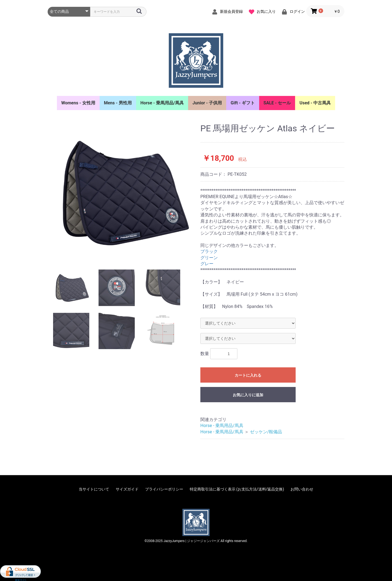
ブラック (209, 251)
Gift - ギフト (243, 103)
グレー (207, 264)
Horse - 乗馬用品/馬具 (162, 103)
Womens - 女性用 (78, 103)
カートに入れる (248, 375)
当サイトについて (94, 489)
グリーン (209, 258)
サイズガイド (127, 489)
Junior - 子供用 (207, 103)
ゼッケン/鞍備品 (266, 432)
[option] (122, 193)
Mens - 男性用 (118, 103)
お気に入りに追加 (248, 395)
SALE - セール (277, 103)
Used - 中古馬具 (315, 103)
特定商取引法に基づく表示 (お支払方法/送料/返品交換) (237, 489)
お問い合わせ (302, 489)
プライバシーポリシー (164, 489)
